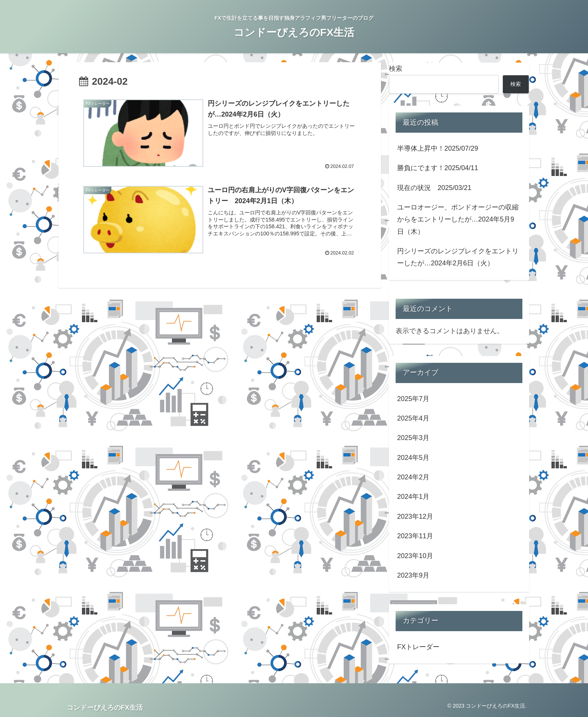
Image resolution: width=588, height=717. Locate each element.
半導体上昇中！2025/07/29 (438, 148)
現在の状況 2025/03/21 (434, 188)
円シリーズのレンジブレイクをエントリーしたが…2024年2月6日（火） (458, 257)
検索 (396, 69)
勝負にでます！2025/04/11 (438, 168)
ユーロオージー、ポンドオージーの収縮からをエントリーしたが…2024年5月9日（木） (458, 219)
